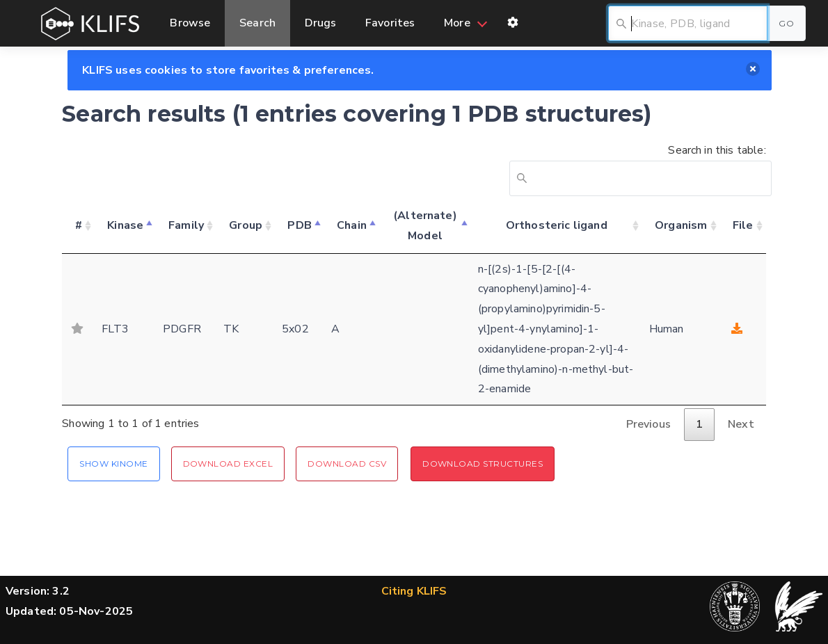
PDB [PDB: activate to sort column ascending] (299, 225)
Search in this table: (638, 169)
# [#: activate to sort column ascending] (79, 225)
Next (741, 424)
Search (257, 23)
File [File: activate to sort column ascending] (743, 225)
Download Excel (228, 464)
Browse (190, 23)
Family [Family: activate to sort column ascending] (186, 225)
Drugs (321, 23)
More (457, 23)
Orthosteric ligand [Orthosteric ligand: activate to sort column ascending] (557, 225)
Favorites (390, 23)
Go (786, 23)
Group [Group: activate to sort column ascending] (246, 225)
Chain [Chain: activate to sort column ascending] (352, 225)
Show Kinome (113, 464)
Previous (648, 424)
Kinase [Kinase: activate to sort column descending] (125, 225)
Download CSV (347, 464)
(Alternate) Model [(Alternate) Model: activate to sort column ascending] (425, 226)
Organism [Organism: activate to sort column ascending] (681, 225)
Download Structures (483, 464)
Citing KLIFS (414, 591)
